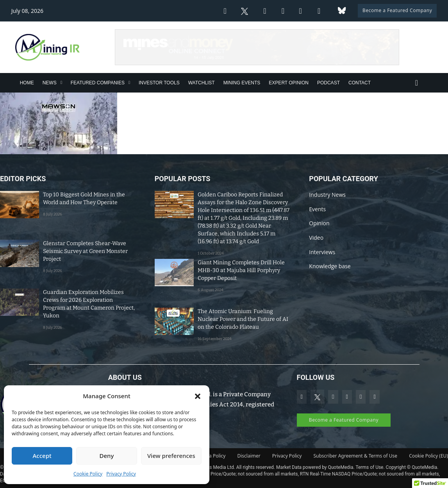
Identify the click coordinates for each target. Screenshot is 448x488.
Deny (107, 456)
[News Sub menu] (61, 83)
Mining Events (242, 83)
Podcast (328, 83)
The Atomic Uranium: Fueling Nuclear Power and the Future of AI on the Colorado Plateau (243, 319)
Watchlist (202, 83)
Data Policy (213, 456)
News (50, 83)
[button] (198, 396)
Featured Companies (98, 83)
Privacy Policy (121, 474)
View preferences (171, 456)
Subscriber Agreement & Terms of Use (355, 456)
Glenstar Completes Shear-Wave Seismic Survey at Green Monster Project (85, 251)
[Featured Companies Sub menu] (129, 83)
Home (27, 83)
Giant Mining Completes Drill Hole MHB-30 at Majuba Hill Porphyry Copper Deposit (241, 270)
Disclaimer (249, 456)
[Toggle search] (416, 83)
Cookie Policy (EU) (428, 456)
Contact (360, 83)
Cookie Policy (88, 474)
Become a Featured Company (397, 10)
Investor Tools (159, 83)
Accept (42, 456)
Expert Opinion (289, 83)
